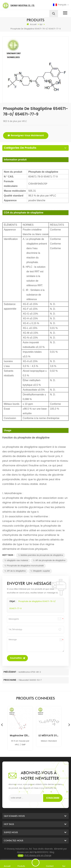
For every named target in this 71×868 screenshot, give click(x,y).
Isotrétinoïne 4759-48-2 (30, 672)
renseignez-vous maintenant (26, 135)
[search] (54, 14)
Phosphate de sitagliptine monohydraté (24, 566)
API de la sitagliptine (15, 571)
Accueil (32, 24)
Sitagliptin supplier (40, 571)
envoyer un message (36, 863)
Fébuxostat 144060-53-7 (30, 680)
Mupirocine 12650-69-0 (21, 736)
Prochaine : (11, 680)
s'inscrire (53, 798)
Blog (52, 857)
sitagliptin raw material (16, 561)
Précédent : (11, 672)
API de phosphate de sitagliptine (49, 561)
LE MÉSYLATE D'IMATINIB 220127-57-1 (50, 736)
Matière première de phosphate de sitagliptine (41, 555)
